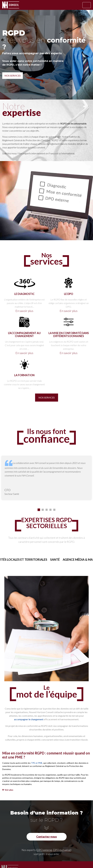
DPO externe (44, 850)
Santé (62, 559)
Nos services (13, 76)
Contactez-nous (47, 837)
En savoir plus (24, 311)
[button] (39, 510)
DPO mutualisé (62, 850)
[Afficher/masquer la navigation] (87, 5)
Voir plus (8, 790)
